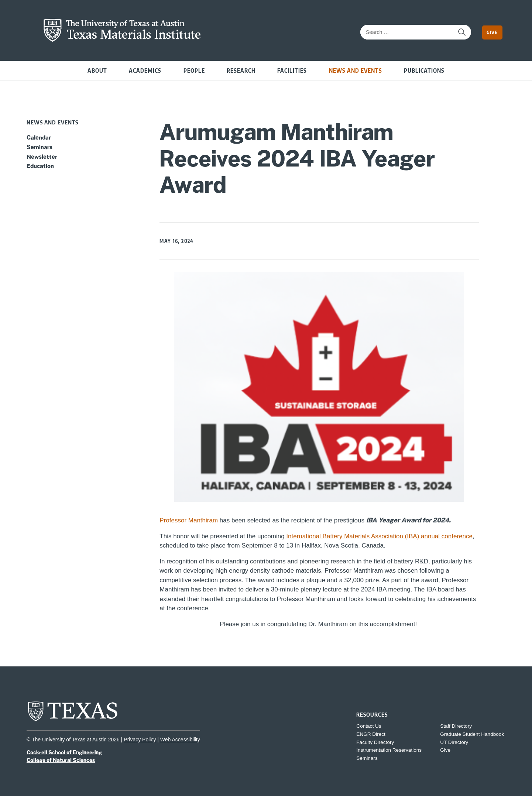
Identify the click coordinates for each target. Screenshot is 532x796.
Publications (424, 70)
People (194, 70)
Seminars (40, 147)
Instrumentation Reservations (389, 750)
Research (241, 70)
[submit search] (462, 32)
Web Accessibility (180, 740)
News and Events (356, 70)
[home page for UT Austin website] (73, 720)
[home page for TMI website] (122, 40)
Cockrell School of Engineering (64, 752)
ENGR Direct (371, 734)
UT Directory (454, 742)
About (97, 70)
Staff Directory (456, 726)
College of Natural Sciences (61, 760)
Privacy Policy (140, 740)
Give (492, 32)
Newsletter (42, 157)
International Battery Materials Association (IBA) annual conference (379, 536)
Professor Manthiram (190, 520)
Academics (145, 70)
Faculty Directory (375, 742)
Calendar (39, 137)
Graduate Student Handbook (472, 734)
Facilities (292, 70)
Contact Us (369, 726)
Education (40, 166)
